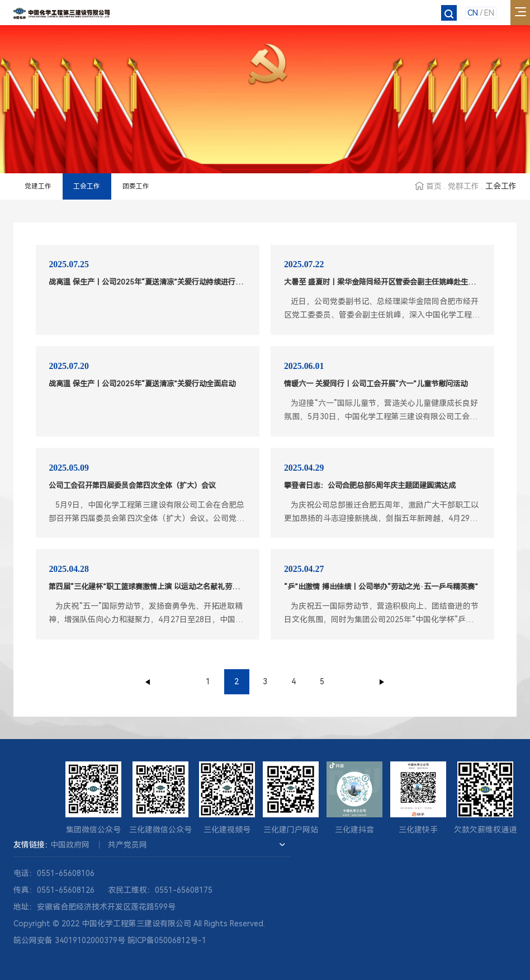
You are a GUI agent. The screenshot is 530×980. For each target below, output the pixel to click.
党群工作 (463, 186)
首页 (434, 186)
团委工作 (136, 186)
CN (473, 13)
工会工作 (87, 186)
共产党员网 (127, 845)
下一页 (382, 682)
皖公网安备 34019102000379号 (69, 940)
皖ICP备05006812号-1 (167, 940)
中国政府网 (70, 845)
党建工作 (38, 186)
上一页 (148, 682)
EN (489, 13)
